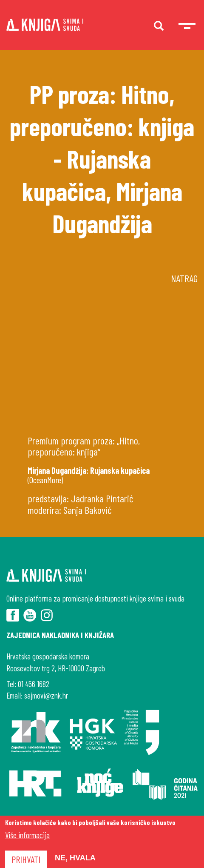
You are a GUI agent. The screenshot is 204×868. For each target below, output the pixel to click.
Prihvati (26, 859)
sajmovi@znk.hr (46, 695)
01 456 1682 (34, 684)
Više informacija (27, 835)
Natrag (184, 278)
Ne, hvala (75, 858)
